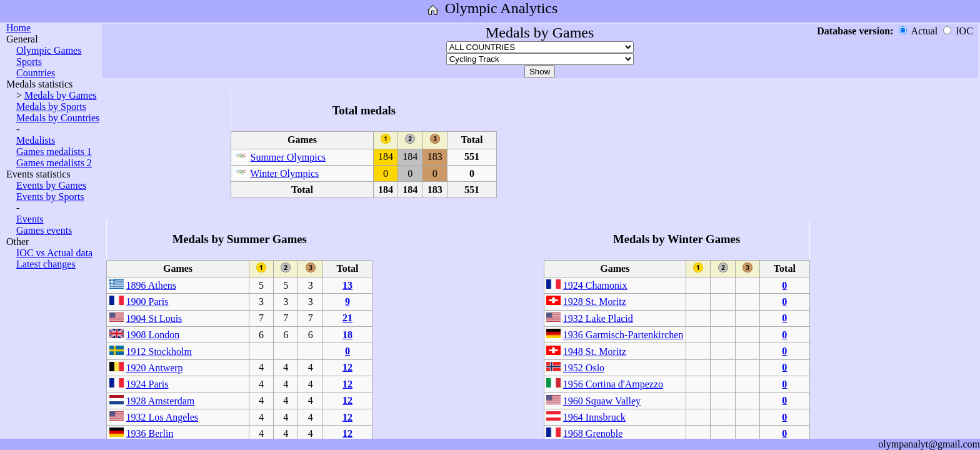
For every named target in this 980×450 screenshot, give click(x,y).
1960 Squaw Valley (602, 401)
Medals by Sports (51, 107)
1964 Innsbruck (594, 417)
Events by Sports (50, 197)
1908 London (153, 335)
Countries (36, 73)
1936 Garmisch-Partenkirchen (623, 335)
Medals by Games (61, 95)
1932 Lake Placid (598, 318)
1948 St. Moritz (595, 352)
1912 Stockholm (159, 352)
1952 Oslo (584, 368)
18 (347, 335)
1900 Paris (147, 302)
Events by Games (51, 185)
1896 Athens (151, 285)
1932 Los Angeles (162, 417)
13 (347, 285)
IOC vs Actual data (54, 253)
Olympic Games (49, 50)
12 (347, 367)
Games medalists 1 (54, 152)
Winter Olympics (284, 173)
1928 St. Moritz (595, 302)
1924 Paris (147, 384)
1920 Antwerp (155, 368)
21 (347, 318)
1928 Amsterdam (161, 401)
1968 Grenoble (593, 433)
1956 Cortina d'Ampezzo (613, 384)
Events (30, 219)
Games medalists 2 (54, 163)
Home (18, 28)
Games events (44, 230)
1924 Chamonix (595, 285)
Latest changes (46, 264)
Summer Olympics (288, 157)
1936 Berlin (150, 433)
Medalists (36, 140)
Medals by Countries (58, 118)
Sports (29, 62)
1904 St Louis (154, 318)
